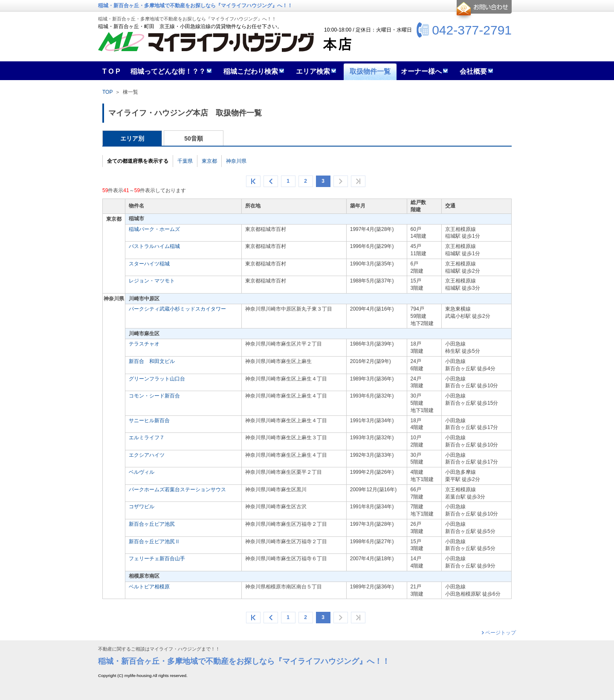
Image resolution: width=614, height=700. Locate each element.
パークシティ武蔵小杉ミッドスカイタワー (177, 309)
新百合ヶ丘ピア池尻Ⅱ (154, 542)
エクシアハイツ (147, 455)
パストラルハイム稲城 (154, 246)
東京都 (209, 161)
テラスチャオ (144, 344)
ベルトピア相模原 (149, 587)
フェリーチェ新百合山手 (157, 559)
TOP (107, 92)
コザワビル (142, 507)
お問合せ (483, 10)
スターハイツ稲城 (149, 264)
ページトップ (501, 633)
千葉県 (185, 161)
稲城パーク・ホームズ (154, 229)
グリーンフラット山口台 (157, 379)
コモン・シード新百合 (154, 396)
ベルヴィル (142, 472)
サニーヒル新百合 (149, 421)
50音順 (194, 138)
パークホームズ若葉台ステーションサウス (177, 490)
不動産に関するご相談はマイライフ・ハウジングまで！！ (159, 649)
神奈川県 (236, 161)
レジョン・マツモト (152, 281)
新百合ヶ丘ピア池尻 (152, 524)
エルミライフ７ (147, 438)
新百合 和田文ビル (152, 361)
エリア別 (132, 138)
